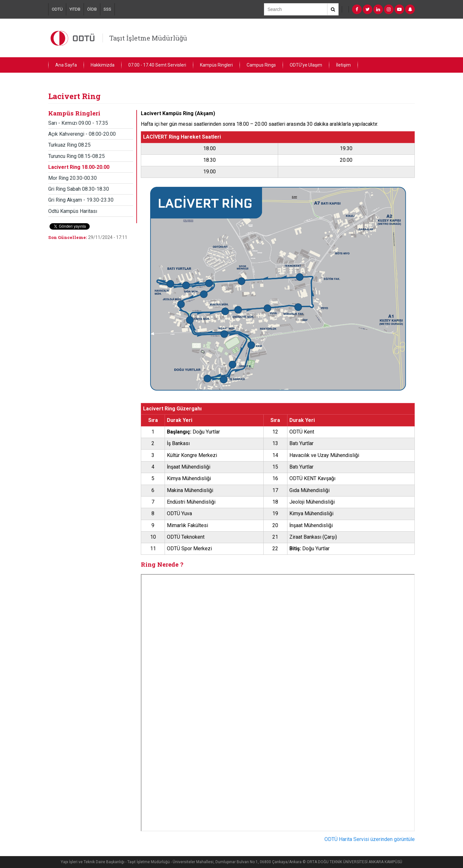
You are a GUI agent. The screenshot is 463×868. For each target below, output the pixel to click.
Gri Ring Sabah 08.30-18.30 (79, 189)
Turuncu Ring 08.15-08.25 (77, 156)
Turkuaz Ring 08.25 (69, 145)
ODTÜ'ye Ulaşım (306, 65)
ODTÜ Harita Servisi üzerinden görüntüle (370, 839)
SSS (107, 9)
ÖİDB (92, 9)
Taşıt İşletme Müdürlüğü (148, 38)
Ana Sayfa (66, 65)
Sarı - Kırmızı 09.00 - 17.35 (78, 123)
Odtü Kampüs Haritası (73, 211)
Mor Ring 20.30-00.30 (73, 178)
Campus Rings (261, 65)
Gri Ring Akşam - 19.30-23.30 (81, 200)
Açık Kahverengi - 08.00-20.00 (82, 134)
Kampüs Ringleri (216, 65)
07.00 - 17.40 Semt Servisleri (157, 65)
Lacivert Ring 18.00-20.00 (79, 167)
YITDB (75, 9)
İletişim (343, 65)
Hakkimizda (103, 65)
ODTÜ (57, 9)
